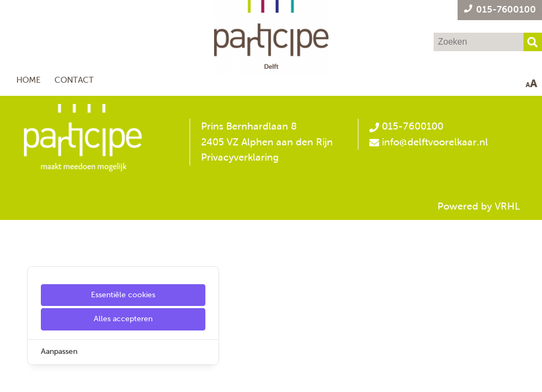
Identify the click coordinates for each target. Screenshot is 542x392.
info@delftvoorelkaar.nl (435, 142)
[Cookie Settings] (13, 376)
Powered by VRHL (479, 206)
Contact (74, 80)
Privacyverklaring (240, 157)
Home (29, 80)
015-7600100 (406, 126)
